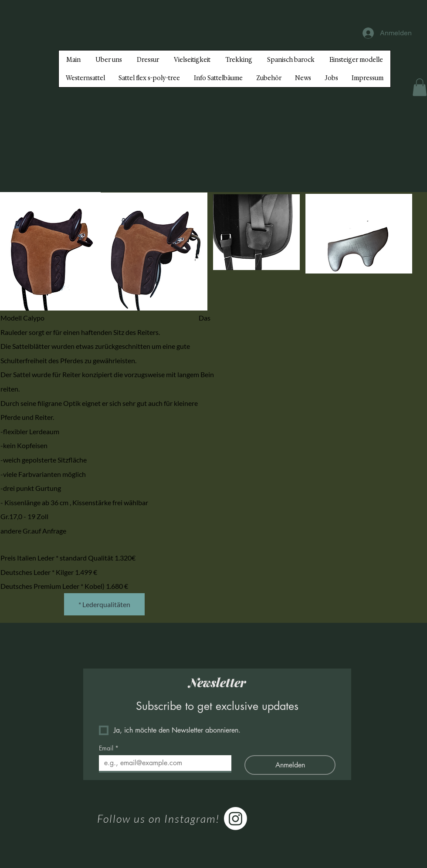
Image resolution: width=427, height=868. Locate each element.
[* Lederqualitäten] (104, 604)
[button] (420, 87)
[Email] (163, 763)
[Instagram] (236, 819)
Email (109, 748)
